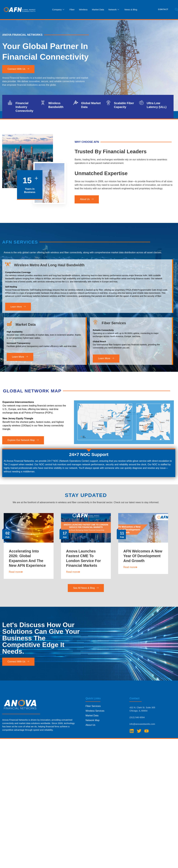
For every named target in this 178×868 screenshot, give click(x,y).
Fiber (72, 10)
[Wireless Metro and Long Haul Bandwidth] (8, 300)
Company (58, 10)
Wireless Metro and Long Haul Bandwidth (49, 301)
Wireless (83, 10)
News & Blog (131, 10)
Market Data (98, 10)
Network (114, 10)
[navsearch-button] (176, 10)
